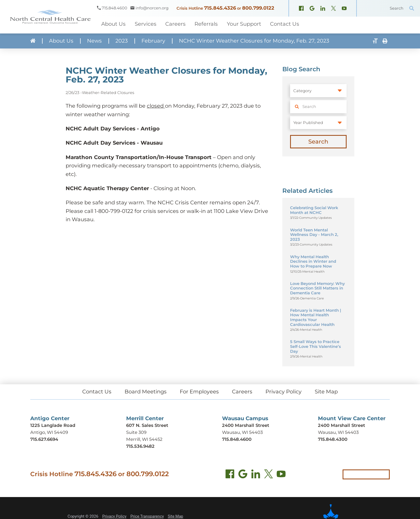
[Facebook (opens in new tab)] (230, 475)
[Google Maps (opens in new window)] (312, 9)
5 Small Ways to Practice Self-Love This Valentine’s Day (316, 346)
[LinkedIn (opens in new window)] (323, 9)
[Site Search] (412, 8)
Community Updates (315, 218)
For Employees (199, 392)
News (94, 41)
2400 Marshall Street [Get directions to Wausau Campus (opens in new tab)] (246, 425)
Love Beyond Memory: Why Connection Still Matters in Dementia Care (317, 288)
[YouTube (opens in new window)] (344, 9)
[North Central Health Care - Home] (48, 17)
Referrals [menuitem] (206, 24)
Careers (242, 392)
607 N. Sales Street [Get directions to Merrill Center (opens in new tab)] (147, 425)
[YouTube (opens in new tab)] (281, 475)
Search (318, 141)
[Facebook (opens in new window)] (301, 9)
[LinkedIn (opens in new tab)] (256, 475)
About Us (61, 41)
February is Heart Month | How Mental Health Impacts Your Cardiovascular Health (316, 317)
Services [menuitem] (146, 24)
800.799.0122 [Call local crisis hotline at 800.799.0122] (148, 474)
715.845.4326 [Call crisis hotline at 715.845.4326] (95, 474)
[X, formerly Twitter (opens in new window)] (333, 9)
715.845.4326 (220, 8)
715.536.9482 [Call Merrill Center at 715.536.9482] (140, 446)
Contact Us (97, 392)
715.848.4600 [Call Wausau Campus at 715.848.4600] (237, 439)
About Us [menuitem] (113, 24)
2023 (122, 41)
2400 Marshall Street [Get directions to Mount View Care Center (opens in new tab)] (342, 425)
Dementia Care (312, 298)
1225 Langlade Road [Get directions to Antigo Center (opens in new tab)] (53, 425)
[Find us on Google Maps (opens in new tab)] (243, 475)
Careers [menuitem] (175, 24)
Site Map (326, 392)
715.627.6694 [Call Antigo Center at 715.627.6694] (44, 439)
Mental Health (314, 272)
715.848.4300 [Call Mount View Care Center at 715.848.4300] (333, 439)
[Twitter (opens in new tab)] (269, 475)
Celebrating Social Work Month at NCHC (314, 210)
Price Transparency (147, 516)
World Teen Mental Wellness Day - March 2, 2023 (314, 235)
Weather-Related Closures (108, 93)
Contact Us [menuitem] (285, 24)
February (153, 41)
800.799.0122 (258, 8)
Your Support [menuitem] (244, 24)
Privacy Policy (284, 392)
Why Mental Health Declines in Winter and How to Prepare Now (313, 262)
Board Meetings (146, 392)
